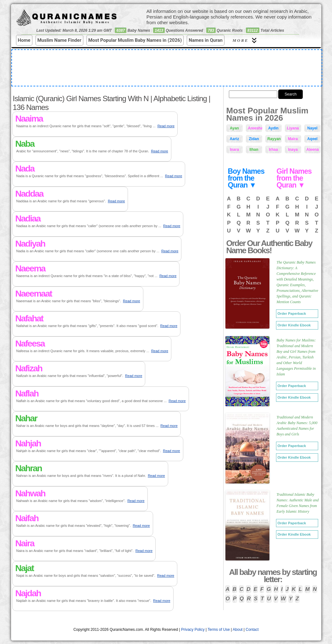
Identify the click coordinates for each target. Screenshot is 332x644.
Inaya (293, 150)
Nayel (312, 128)
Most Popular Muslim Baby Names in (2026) (135, 40)
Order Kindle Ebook (294, 325)
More (246, 40)
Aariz (234, 139)
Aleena (313, 150)
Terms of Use (219, 630)
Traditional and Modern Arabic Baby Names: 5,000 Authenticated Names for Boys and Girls (297, 426)
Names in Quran (206, 40)
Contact (252, 630)
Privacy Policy (193, 630)
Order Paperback (292, 314)
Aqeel (312, 139)
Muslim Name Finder (59, 40)
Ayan (234, 128)
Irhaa (273, 150)
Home (24, 40)
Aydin (273, 128)
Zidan (254, 139)
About (238, 630)
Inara (234, 150)
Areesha (255, 128)
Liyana (293, 128)
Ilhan (254, 150)
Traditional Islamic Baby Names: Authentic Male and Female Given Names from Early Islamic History (298, 503)
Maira (293, 139)
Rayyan (274, 139)
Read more (166, 126)
